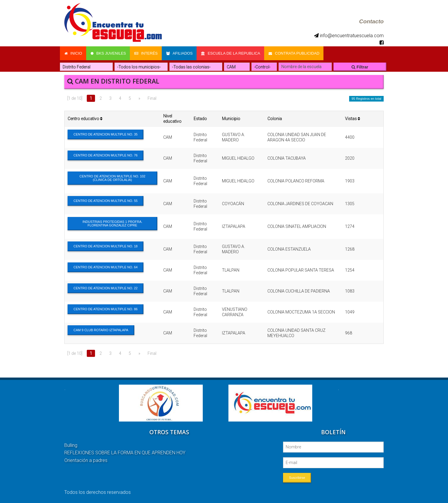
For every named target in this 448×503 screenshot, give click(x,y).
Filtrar (360, 66)
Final (152, 98)
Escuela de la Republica (232, 53)
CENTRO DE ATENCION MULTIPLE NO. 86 (106, 308)
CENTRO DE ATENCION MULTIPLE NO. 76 (106, 155)
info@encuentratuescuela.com (349, 36)
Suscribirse (297, 477)
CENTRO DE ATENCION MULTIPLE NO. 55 (106, 200)
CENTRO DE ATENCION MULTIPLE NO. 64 (106, 267)
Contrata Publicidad (296, 53)
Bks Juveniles (109, 53)
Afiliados (181, 53)
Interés (147, 53)
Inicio (73, 53)
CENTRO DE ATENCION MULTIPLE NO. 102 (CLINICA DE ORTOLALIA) (112, 177)
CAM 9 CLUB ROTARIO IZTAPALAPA (101, 329)
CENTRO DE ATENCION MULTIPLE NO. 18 (106, 246)
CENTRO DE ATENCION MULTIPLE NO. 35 (106, 134)
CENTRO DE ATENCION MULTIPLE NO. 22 (106, 288)
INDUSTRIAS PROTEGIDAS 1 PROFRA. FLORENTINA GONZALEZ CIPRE (112, 223)
